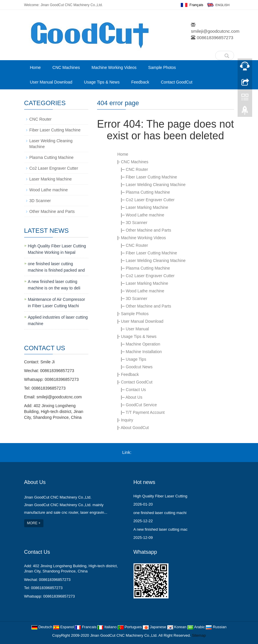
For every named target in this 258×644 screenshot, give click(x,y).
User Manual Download (51, 82)
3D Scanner (136, 223)
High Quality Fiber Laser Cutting (160, 496)
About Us (134, 397)
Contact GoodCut (177, 82)
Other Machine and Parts (148, 230)
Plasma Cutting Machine (148, 192)
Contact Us (136, 390)
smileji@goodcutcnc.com (215, 31)
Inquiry (127, 420)
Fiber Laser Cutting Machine (151, 177)
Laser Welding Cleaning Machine (156, 185)
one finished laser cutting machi (160, 513)
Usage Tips (136, 359)
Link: (127, 452)
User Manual (137, 329)
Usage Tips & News (102, 82)
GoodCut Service (141, 405)
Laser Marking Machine (147, 207)
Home (35, 67)
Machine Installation (144, 352)
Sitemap (199, 635)
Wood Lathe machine (145, 215)
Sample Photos (162, 67)
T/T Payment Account (145, 412)
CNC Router (137, 169)
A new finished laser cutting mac (161, 529)
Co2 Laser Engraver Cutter (150, 200)
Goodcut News (139, 367)
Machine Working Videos (114, 67)
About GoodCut (135, 428)
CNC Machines (66, 67)
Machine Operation (143, 344)
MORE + (34, 523)
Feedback (140, 82)
